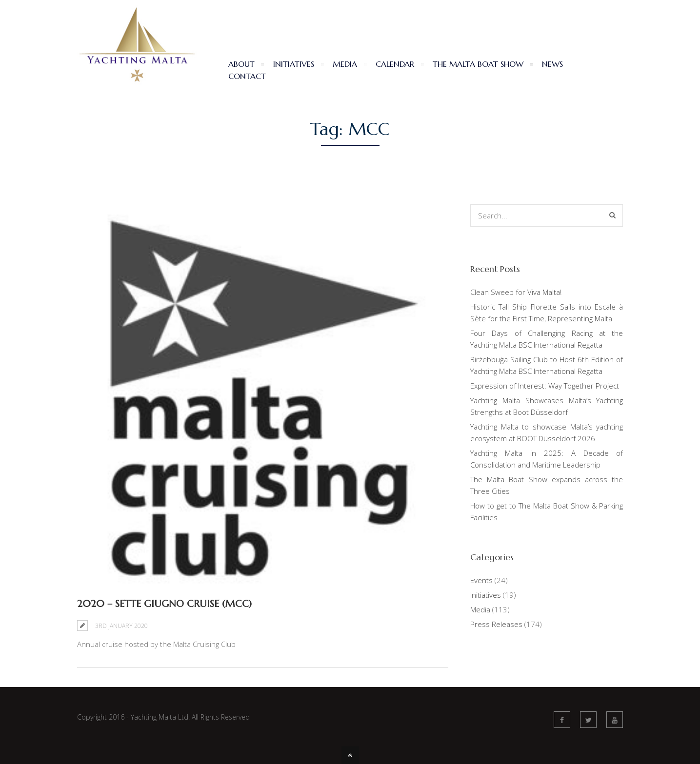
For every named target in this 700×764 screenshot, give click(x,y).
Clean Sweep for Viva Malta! (516, 292)
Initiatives (486, 595)
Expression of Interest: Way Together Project (545, 386)
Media (480, 609)
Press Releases (496, 624)
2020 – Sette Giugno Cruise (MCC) (164, 604)
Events (481, 580)
